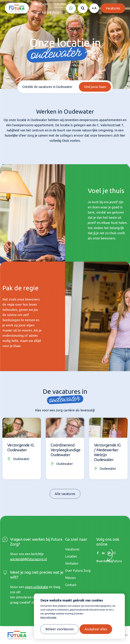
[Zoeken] (83, 8)
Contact (71, 585)
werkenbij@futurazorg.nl (28, 559)
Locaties (71, 556)
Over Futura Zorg (78, 571)
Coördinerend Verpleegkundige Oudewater (65, 450)
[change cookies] (60, 629)
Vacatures (72, 549)
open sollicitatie (37, 587)
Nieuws (70, 578)
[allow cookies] (96, 629)
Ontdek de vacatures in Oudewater (47, 87)
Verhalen (72, 563)
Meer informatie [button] (48, 617)
